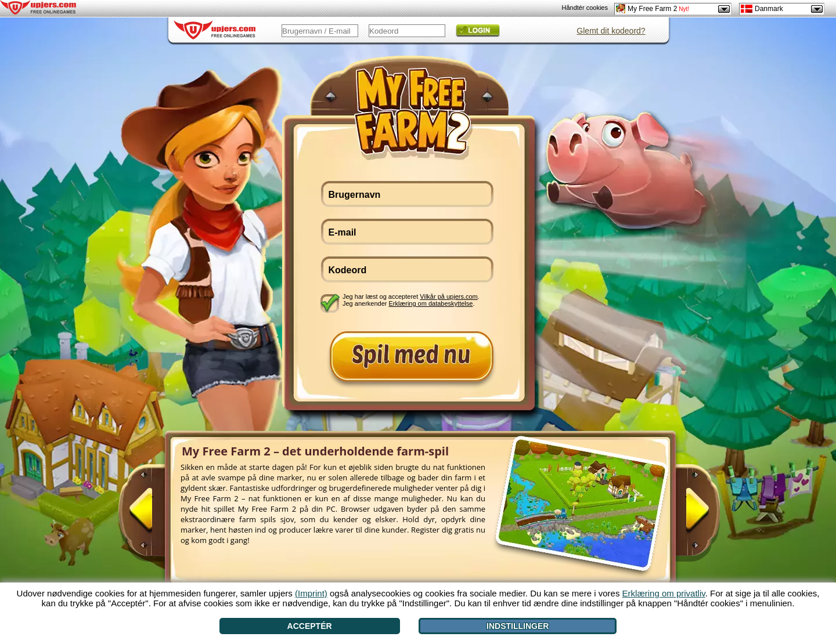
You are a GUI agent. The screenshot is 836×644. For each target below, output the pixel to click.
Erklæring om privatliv (664, 593)
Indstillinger (518, 626)
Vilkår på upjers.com (448, 296)
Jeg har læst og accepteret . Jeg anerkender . (411, 300)
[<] (153, 515)
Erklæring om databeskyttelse (431, 303)
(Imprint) (311, 593)
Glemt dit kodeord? (611, 31)
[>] (686, 515)
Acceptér (310, 626)
